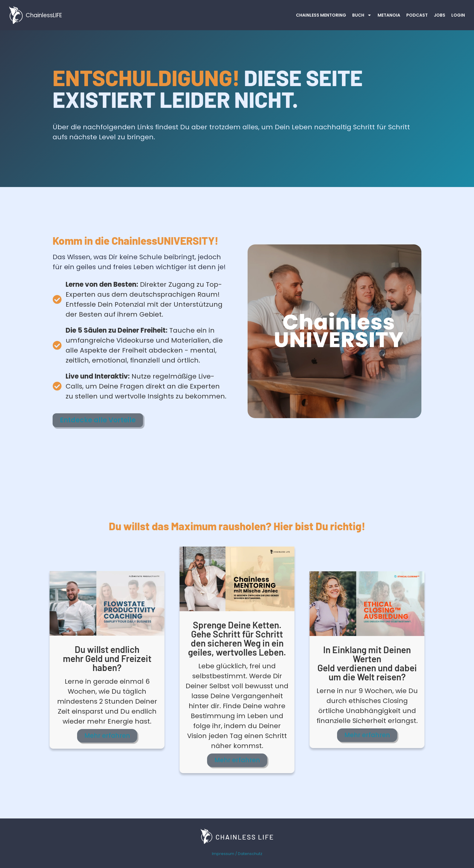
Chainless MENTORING (321, 15)
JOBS (440, 15)
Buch (362, 15)
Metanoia (389, 15)
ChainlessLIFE (44, 15)
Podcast (417, 15)
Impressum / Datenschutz (237, 853)
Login (458, 15)
